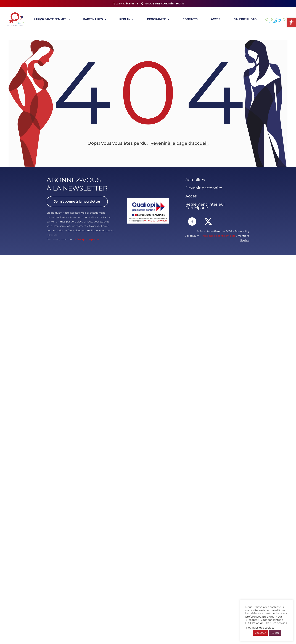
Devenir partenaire (204, 188)
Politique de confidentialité (219, 236)
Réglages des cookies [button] (260, 628)
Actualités (195, 180)
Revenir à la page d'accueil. (179, 144)
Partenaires (95, 19)
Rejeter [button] (275, 633)
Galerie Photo (245, 19)
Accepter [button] (260, 633)
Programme (158, 19)
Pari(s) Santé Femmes (52, 19)
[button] (291, 22)
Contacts (190, 19)
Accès (216, 19)
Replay (126, 19)
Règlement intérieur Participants (205, 206)
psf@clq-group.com (86, 240)
